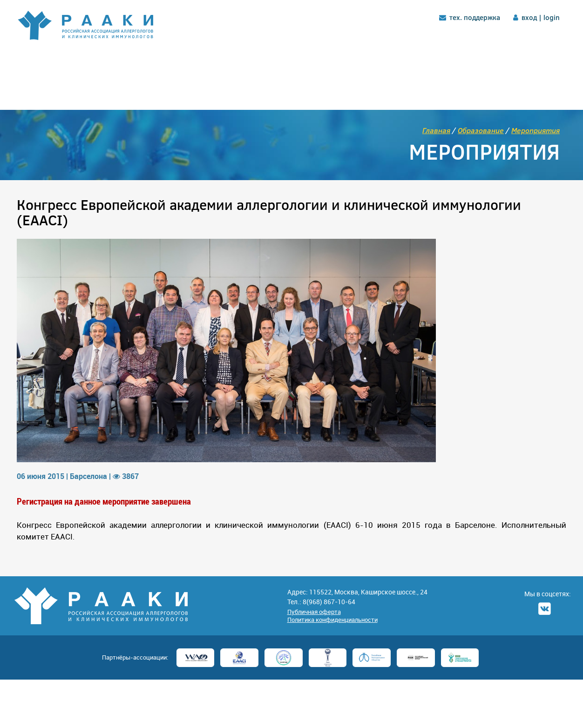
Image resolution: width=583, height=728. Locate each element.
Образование (481, 130)
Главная (436, 130)
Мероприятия (536, 130)
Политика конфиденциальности (332, 620)
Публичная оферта (314, 612)
